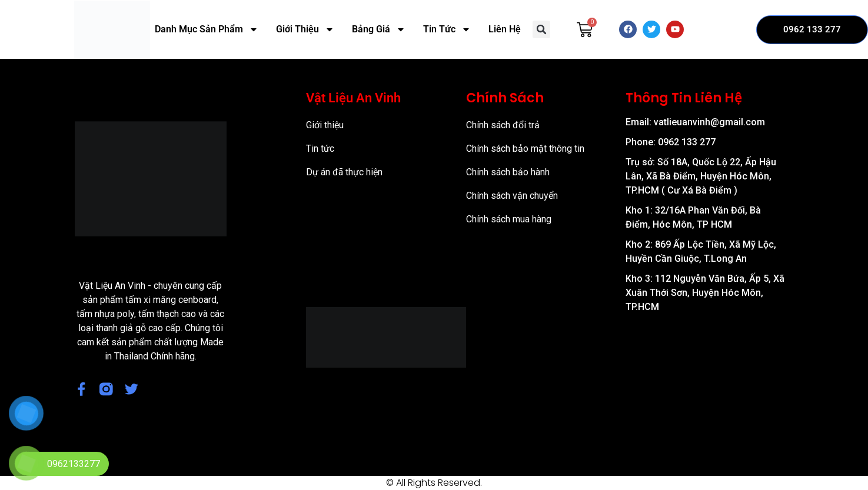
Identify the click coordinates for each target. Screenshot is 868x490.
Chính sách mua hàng (509, 219)
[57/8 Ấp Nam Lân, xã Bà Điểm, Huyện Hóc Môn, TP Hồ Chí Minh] (705, 385)
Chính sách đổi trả (503, 125)
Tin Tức (447, 29)
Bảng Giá (379, 29)
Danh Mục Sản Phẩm (207, 29)
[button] (541, 29)
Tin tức (320, 149)
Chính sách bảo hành (508, 172)
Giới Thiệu (305, 29)
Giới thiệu (325, 125)
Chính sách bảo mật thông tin (525, 149)
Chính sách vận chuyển (512, 196)
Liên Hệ (505, 29)
